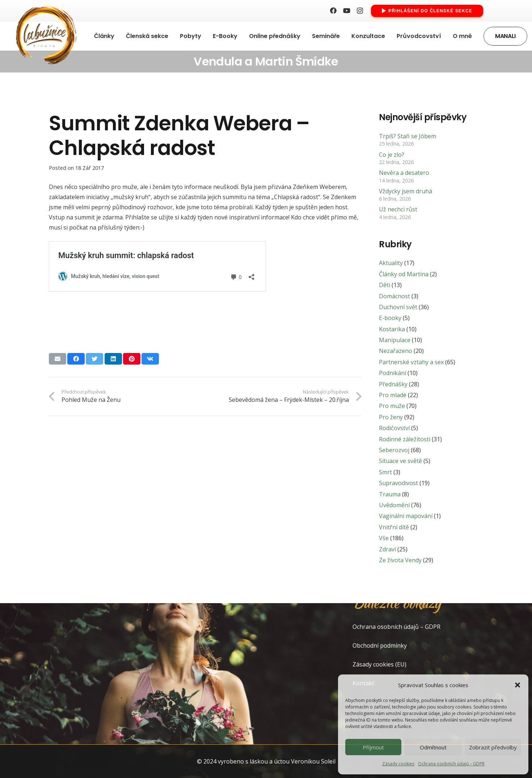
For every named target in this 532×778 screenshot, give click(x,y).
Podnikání (392, 373)
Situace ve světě (400, 461)
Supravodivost (398, 483)
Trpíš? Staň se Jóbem (408, 136)
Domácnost (394, 296)
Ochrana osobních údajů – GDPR (451, 764)
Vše (384, 538)
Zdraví (387, 549)
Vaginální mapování (406, 516)
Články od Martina (404, 274)
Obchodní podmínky (380, 645)
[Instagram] (360, 11)
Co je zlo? (392, 155)
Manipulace (395, 340)
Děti (385, 285)
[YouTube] (347, 10)
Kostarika (392, 329)
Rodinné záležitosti (405, 439)
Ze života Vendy (400, 560)
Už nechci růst (398, 209)
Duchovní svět (398, 307)
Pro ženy (391, 417)
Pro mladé (393, 395)
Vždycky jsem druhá (406, 191)
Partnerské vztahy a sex (411, 362)
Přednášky (393, 384)
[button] (518, 685)
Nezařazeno (396, 351)
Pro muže (392, 406)
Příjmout (373, 747)
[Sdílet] (76, 359)
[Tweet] (94, 359)
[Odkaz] (45, 36)
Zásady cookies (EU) (379, 664)
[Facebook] (333, 10)
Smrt (385, 472)
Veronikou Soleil (313, 761)
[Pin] (132, 359)
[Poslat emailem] (58, 359)
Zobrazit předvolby (493, 747)
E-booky (390, 318)
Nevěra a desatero (404, 173)
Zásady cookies (398, 764)
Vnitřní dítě (394, 527)
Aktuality (391, 263)
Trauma (390, 494)
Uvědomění (394, 505)
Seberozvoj (394, 450)
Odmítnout (433, 747)
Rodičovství (394, 428)
